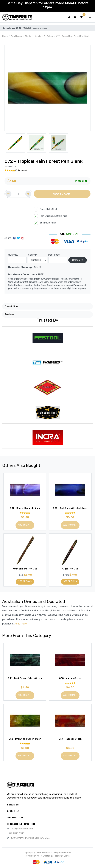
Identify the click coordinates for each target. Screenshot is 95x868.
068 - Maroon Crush (70, 678)
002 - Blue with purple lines (25, 508)
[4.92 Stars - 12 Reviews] (25, 513)
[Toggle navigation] (90, 17)
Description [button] (11, 306)
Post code (54, 255)
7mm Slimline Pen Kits (25, 569)
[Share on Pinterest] (23, 238)
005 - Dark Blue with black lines (70, 508)
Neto (39, 856)
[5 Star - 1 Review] (70, 683)
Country (33, 255)
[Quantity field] (18, 194)
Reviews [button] (9, 314)
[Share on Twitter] (19, 238)
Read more (21, 624)
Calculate (78, 260)
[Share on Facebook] (15, 238)
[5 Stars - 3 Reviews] (47, 171)
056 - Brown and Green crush (25, 739)
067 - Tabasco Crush (70, 739)
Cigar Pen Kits (70, 569)
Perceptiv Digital (62, 856)
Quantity (13, 255)
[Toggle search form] (69, 17)
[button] (81, 17)
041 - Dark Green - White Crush (25, 678)
